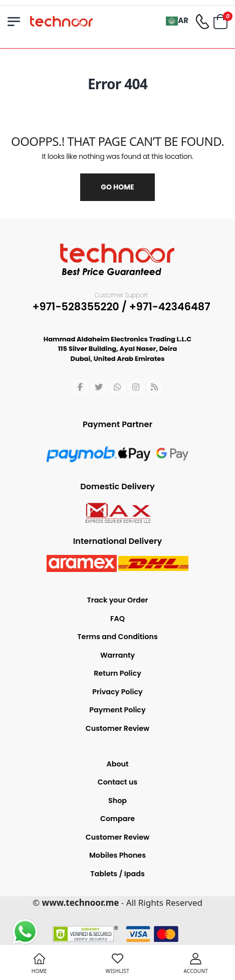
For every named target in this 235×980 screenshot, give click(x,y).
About (117, 764)
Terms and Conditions (117, 637)
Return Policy (117, 673)
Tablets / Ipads (117, 874)
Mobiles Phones (117, 855)
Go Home (117, 187)
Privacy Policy (117, 692)
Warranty (117, 655)
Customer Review (117, 728)
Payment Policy (117, 710)
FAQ (117, 619)
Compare (117, 819)
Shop (117, 801)
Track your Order (118, 600)
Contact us (118, 782)
